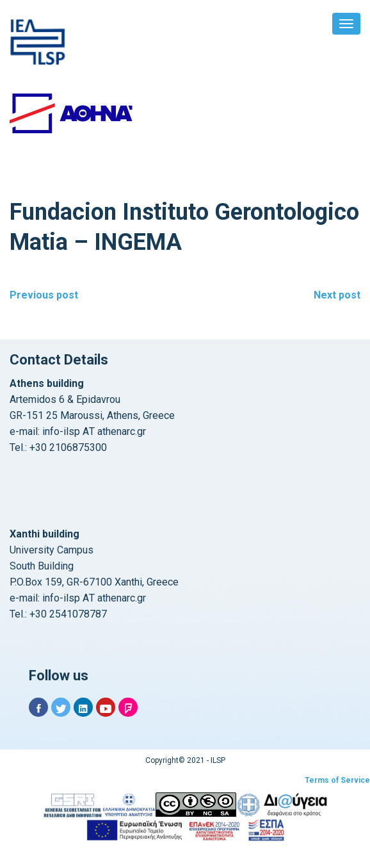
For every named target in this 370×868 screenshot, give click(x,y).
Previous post (44, 295)
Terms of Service (337, 780)
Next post (337, 295)
